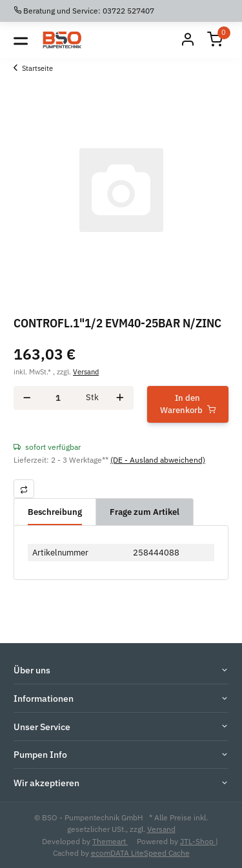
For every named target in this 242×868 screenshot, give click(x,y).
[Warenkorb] (215, 40)
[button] (121, 670)
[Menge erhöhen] (120, 398)
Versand (86, 371)
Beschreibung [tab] (55, 512)
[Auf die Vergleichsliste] (24, 489)
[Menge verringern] (27, 398)
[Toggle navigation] (21, 40)
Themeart (110, 841)
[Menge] (58, 398)
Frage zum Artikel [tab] (145, 512)
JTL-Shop (198, 841)
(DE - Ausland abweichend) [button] (158, 459)
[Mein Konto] (188, 40)
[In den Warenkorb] (188, 404)
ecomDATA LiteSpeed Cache (140, 853)
